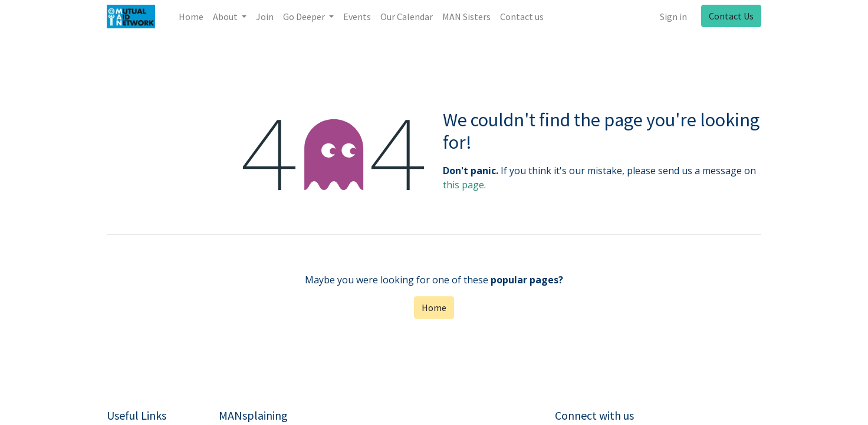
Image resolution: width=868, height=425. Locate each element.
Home (434, 308)
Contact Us (731, 16)
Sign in (673, 17)
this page (463, 185)
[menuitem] (191, 17)
